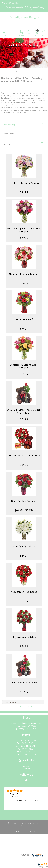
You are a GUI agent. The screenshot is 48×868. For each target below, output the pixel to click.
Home (3, 72)
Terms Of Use (17, 829)
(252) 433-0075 (13, 3)
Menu (4, 35)
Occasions (11, 72)
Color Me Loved (24, 319)
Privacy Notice (31, 829)
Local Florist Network (19, 832)
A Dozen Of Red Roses (24, 592)
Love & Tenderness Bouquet (24, 183)
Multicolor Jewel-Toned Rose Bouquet (24, 230)
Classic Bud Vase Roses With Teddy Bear (24, 412)
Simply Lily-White (24, 546)
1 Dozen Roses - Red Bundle (24, 456)
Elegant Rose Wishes (24, 637)
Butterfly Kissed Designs (24, 17)
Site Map (34, 832)
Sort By (7, 144)
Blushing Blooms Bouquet (24, 274)
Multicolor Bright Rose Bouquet (24, 366)
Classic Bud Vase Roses (24, 683)
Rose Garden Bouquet (24, 501)
